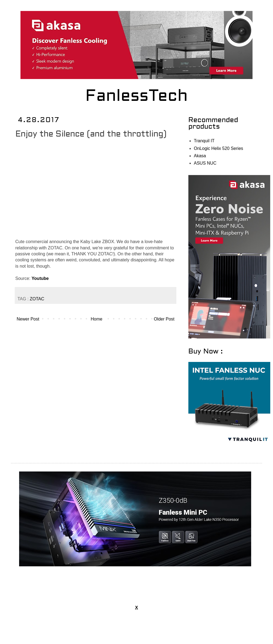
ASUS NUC (205, 163)
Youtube (40, 278)
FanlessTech (137, 97)
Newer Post (28, 319)
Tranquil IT (204, 141)
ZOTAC (37, 299)
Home (97, 319)
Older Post (164, 319)
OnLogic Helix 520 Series (219, 148)
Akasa (200, 156)
